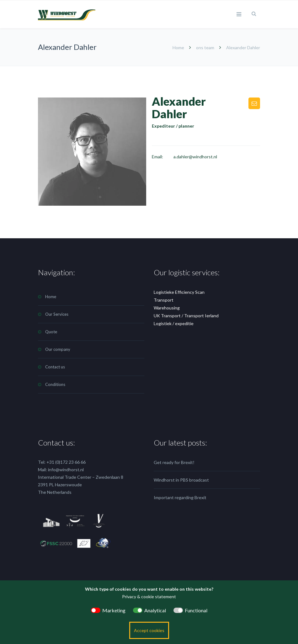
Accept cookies (149, 630)
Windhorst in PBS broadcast (181, 480)
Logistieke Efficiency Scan (179, 292)
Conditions (55, 384)
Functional (196, 610)
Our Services (57, 314)
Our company (58, 349)
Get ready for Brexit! (174, 462)
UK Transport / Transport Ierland (186, 316)
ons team (205, 48)
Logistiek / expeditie (174, 323)
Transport (164, 300)
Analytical (155, 610)
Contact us (55, 367)
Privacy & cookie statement (149, 596)
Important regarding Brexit (180, 497)
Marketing (114, 610)
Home (179, 48)
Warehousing (167, 308)
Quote (51, 332)
